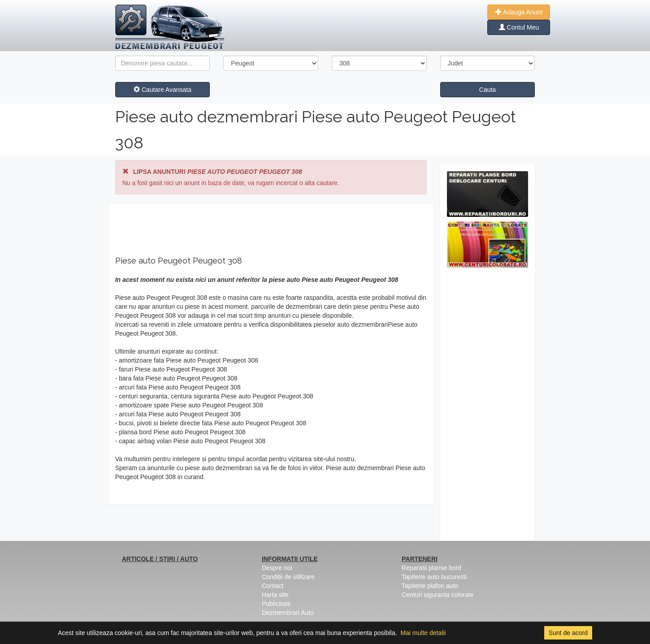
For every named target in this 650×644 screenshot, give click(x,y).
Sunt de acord (568, 633)
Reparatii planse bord (431, 568)
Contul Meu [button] (519, 27)
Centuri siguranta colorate (438, 595)
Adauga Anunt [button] (519, 12)
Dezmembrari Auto (288, 613)
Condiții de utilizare (288, 577)
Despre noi (277, 568)
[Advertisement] (488, 406)
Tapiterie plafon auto (430, 586)
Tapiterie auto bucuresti (434, 577)
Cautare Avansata (162, 90)
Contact (273, 586)
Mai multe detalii (423, 633)
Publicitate (276, 604)
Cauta (487, 90)
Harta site (275, 595)
